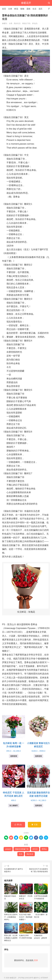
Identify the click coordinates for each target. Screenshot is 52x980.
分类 (10, 9)
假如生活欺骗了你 (22, 849)
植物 (22, 9)
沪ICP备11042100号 (25, 978)
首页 (4, 9)
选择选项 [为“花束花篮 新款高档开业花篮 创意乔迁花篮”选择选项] (38, 806)
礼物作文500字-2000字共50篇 (26, 931)
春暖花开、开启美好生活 (26, 892)
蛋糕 (28, 9)
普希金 (44, 849)
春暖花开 (26, 3)
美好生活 (17, 23)
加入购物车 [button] (14, 806)
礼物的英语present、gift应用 (41, 931)
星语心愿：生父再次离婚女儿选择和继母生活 (11, 932)
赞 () (18, 825)
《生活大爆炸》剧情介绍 (41, 910)
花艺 (40, 9)
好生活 (35, 849)
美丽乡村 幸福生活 (11, 892)
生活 (34, 9)
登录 (36, 960)
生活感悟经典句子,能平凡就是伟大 (14, 870)
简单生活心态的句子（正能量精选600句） (11, 911)
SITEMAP (44, 978)
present (8, 849)
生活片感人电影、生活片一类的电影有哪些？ (26, 911)
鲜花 (16, 9)
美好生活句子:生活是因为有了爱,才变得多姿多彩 (38, 870)
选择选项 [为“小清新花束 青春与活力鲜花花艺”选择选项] (38, 756)
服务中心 (37, 978)
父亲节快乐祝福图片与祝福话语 (41, 892)
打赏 (34, 825)
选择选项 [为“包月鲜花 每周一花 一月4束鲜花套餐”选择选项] (14, 756)
